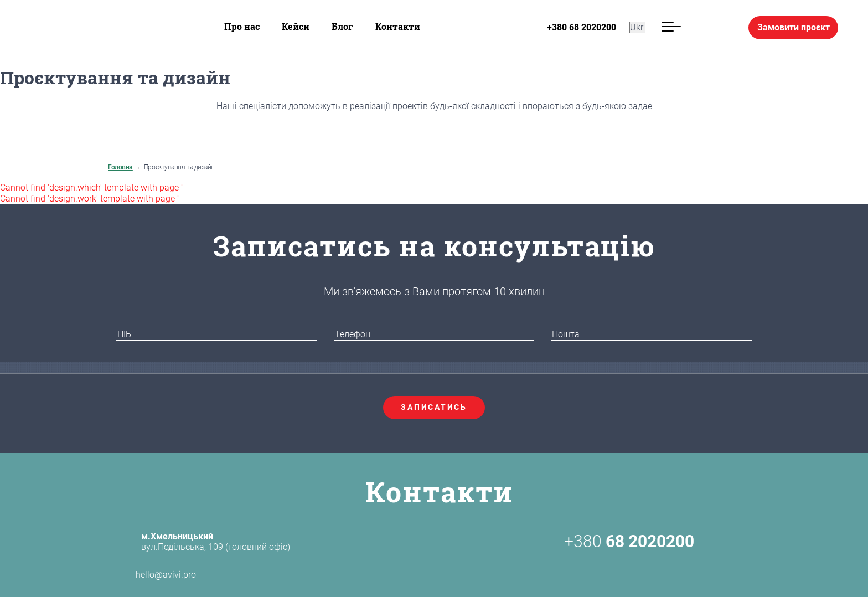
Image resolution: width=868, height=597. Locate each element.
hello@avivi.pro (146, 575)
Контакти (398, 26)
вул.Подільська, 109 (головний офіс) (216, 542)
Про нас (242, 26)
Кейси (296, 26)
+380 (629, 542)
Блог (342, 26)
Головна (120, 167)
